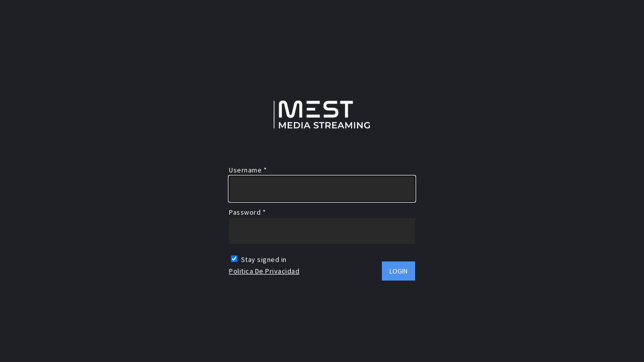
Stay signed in (259, 259)
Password (247, 212)
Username (248, 170)
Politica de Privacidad (264, 271)
